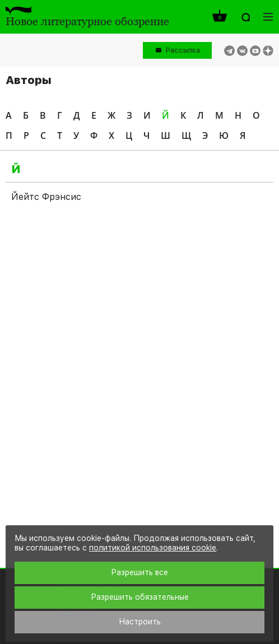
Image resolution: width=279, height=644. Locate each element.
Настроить (140, 622)
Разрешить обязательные (140, 597)
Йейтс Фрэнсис (46, 197)
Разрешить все (139, 572)
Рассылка (183, 50)
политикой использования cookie (153, 548)
